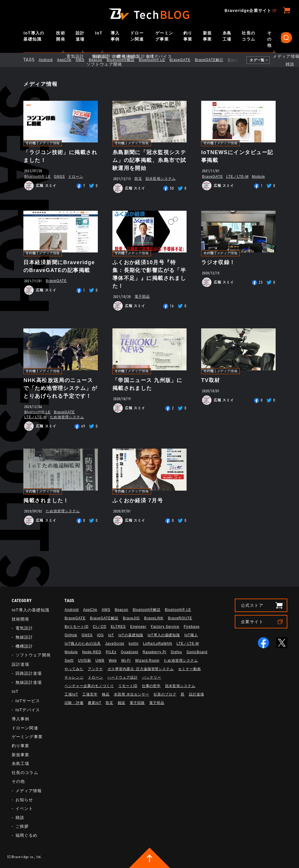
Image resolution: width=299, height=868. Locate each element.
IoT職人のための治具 (83, 644)
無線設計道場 (29, 682)
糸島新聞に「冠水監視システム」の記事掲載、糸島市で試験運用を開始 (149, 160)
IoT (99, 33)
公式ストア (252, 605)
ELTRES (118, 627)
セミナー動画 (190, 669)
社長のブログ (165, 694)
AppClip (69, 60)
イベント (24, 808)
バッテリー (152, 677)
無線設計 (24, 637)
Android (51, 60)
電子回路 (137, 703)
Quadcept (130, 652)
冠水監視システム (161, 179)
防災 (138, 179)
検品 (106, 694)
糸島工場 (227, 36)
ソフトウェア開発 (33, 655)
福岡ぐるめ (27, 835)
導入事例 (115, 36)
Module (259, 177)
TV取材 (211, 380)
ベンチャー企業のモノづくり (89, 686)
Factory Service (165, 627)
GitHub (71, 635)
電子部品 (142, 297)
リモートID (128, 686)
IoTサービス (28, 701)
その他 (269, 39)
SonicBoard (197, 652)
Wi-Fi (126, 660)
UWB (100, 660)
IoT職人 (191, 635)
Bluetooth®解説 (125, 60)
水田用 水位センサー (132, 694)
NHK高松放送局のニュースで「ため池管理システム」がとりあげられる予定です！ (60, 388)
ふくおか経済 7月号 (138, 501)
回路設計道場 (29, 673)
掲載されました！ (46, 501)
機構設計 (24, 646)
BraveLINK (154, 618)
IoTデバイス (28, 710)
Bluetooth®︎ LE (157, 60)
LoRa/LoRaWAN (158, 644)
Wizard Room (147, 660)
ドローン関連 (137, 36)
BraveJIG (241, 60)
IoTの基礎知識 (131, 635)
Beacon (100, 60)
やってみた (74, 669)
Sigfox (177, 652)
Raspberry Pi (155, 652)
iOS (100, 635)
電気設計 (24, 628)
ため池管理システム (67, 417)
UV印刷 (85, 660)
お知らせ (24, 800)
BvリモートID (77, 627)
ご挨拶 (22, 826)
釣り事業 (188, 36)
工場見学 (90, 694)
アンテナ (95, 669)
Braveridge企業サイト (248, 11)
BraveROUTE (180, 618)
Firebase (192, 627)
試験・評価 (74, 703)
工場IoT (71, 694)
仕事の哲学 (151, 686)
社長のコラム (248, 36)
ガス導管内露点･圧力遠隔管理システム (141, 669)
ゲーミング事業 (164, 36)
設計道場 (80, 36)
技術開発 (61, 36)
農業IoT (95, 703)
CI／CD (100, 627)
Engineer (138, 627)
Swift (69, 660)
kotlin (134, 644)
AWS (85, 60)
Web (113, 660)
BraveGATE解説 (214, 60)
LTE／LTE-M (238, 177)
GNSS (59, 177)
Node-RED (92, 652)
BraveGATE (185, 60)
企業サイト (252, 622)
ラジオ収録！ (218, 262)
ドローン (76, 177)
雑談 (20, 818)
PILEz (111, 652)
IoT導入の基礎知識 (34, 36)
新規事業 (207, 36)
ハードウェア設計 (123, 677)
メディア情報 (49, 143)
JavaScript (115, 644)
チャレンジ (74, 677)
